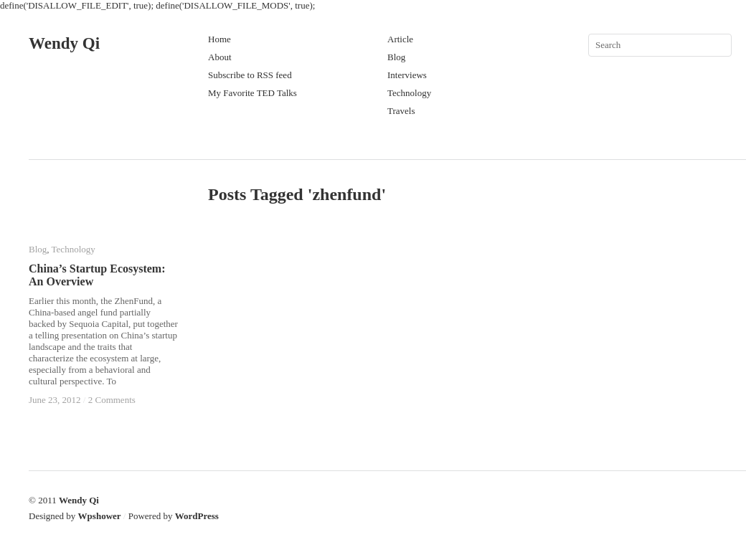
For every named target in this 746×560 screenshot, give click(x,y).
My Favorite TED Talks (252, 93)
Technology (409, 93)
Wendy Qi (64, 43)
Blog (396, 57)
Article (400, 39)
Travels (401, 111)
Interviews (407, 75)
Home (219, 39)
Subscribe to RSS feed (250, 75)
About (220, 57)
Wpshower (100, 516)
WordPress (197, 516)
